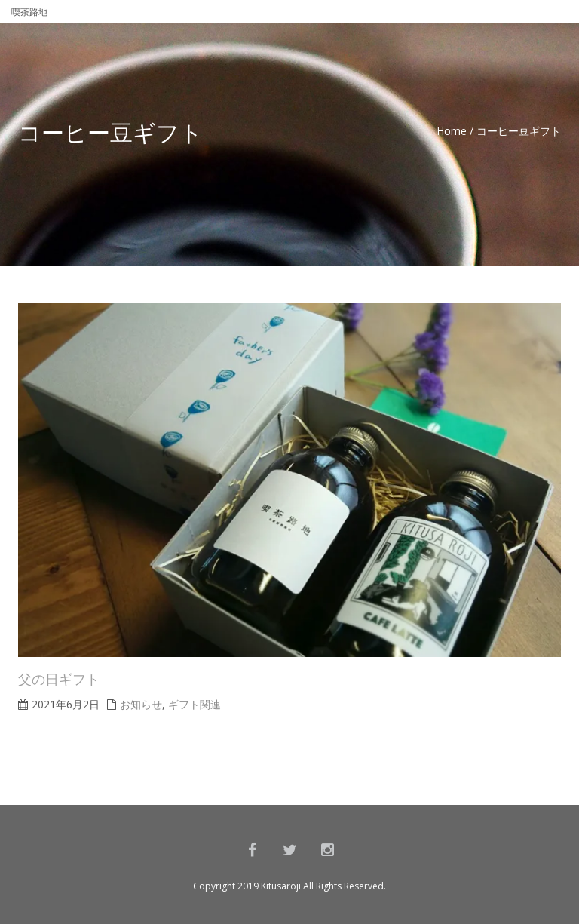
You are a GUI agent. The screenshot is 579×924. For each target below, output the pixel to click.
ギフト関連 (195, 704)
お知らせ (141, 704)
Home (452, 131)
